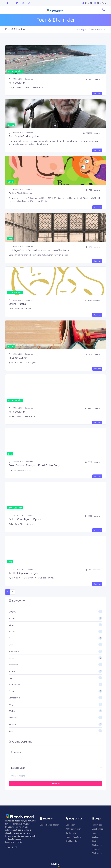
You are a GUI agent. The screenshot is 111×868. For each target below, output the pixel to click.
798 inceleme (93, 570)
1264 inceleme (92, 301)
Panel (11, 678)
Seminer (13, 691)
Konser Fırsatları (73, 837)
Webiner (13, 718)
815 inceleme (93, 354)
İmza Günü (14, 651)
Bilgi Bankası (98, 829)
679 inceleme (93, 247)
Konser (12, 618)
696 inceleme (93, 79)
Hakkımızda (97, 825)
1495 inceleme (92, 408)
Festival (12, 631)
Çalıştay (12, 612)
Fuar (11, 638)
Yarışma (12, 724)
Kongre (12, 671)
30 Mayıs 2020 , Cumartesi (21, 79)
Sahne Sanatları (16, 684)
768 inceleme (93, 190)
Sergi (11, 704)
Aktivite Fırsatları (74, 829)
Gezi (11, 645)
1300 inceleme (92, 516)
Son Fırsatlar (72, 825)
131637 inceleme (92, 133)
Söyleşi (12, 711)
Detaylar (97, 93)
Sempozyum (15, 698)
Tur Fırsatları (72, 833)
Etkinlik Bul (55, 784)
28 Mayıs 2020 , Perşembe (21, 462)
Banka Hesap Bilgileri (50, 825)
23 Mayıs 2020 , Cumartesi (21, 515)
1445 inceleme (93, 462)
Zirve (11, 731)
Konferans (14, 665)
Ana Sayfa (82, 29)
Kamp (11, 658)
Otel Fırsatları (72, 841)
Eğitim (12, 625)
